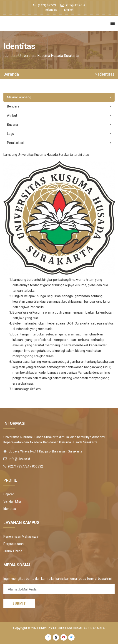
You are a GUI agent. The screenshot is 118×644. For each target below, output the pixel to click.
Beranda (11, 74)
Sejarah (9, 494)
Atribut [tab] (59, 115)
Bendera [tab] (59, 106)
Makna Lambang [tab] (59, 97)
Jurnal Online (13, 551)
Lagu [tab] (59, 134)
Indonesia (51, 10)
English (69, 10)
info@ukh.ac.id (76, 5)
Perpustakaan (14, 544)
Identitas (10, 509)
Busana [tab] (59, 125)
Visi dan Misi (12, 501)
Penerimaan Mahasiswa (21, 537)
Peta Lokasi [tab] (59, 143)
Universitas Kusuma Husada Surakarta (72, 628)
